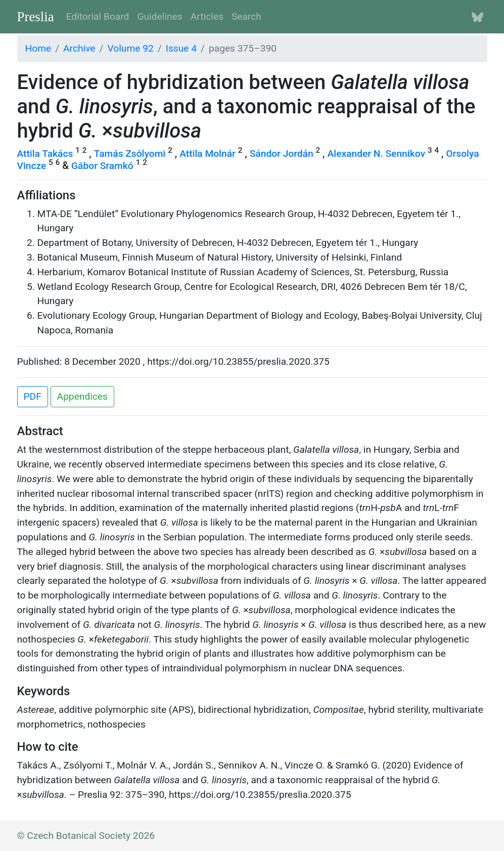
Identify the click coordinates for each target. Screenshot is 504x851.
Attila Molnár (208, 154)
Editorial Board (98, 16)
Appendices (82, 396)
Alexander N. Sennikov (376, 154)
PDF (33, 396)
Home (38, 48)
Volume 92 (130, 48)
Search (246, 16)
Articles (207, 16)
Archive (79, 48)
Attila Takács (45, 154)
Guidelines (159, 16)
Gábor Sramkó (102, 166)
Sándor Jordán (282, 154)
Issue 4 (181, 48)
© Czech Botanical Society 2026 (86, 836)
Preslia (36, 17)
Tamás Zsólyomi (130, 154)
